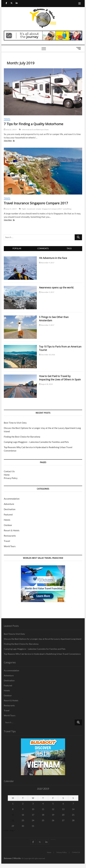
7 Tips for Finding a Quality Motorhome (34, 124)
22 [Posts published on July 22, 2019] (13, 820)
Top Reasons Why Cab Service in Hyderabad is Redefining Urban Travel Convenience (42, 654)
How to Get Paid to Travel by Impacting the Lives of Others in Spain (60, 378)
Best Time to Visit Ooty (15, 423)
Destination (10, 509)
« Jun (6, 830)
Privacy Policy (11, 478)
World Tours (10, 546)
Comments (43, 248)
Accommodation (12, 499)
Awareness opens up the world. (56, 288)
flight (24, 209)
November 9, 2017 (47, 263)
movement (31, 209)
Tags (69, 248)
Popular (17, 248)
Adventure (9, 504)
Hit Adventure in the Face (53, 258)
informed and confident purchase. (35, 130)
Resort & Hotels (12, 530)
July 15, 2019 (10, 209)
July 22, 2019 (10, 130)
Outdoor (8, 525)
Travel (7, 119)
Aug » (12, 830)
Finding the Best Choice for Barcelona (22, 437)
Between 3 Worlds (12, 858)
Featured (8, 515)
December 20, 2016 (47, 355)
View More (12, 141)
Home (7, 475)
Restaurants (10, 536)
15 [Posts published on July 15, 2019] (13, 815)
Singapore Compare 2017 (52, 209)
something (67, 209)
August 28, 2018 (46, 384)
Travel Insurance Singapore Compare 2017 (36, 203)
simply (39, 209)
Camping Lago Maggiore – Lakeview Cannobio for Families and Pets (36, 442)
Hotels (7, 520)
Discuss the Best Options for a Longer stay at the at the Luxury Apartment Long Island (43, 639)
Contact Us (9, 471)
